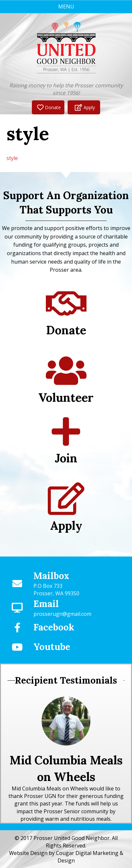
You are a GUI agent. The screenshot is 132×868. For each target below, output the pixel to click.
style (12, 158)
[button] (48, 107)
